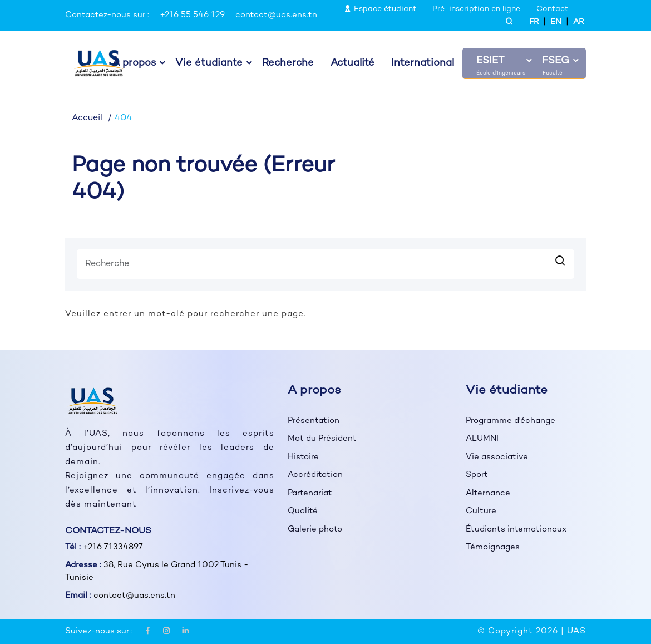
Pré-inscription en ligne (476, 9)
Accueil (87, 118)
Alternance (488, 493)
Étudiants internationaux (516, 529)
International (423, 63)
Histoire (303, 457)
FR (534, 22)
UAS (576, 631)
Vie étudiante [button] (209, 63)
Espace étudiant (380, 9)
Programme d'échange (511, 421)
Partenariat (310, 493)
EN (556, 22)
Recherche (288, 63)
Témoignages (493, 547)
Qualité (303, 511)
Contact (552, 9)
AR (578, 22)
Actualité (352, 63)
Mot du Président (322, 439)
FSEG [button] (556, 61)
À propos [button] (134, 63)
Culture (481, 511)
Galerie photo (315, 529)
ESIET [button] (490, 61)
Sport (477, 475)
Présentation (314, 421)
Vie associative (497, 457)
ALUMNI (482, 439)
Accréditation (315, 475)
